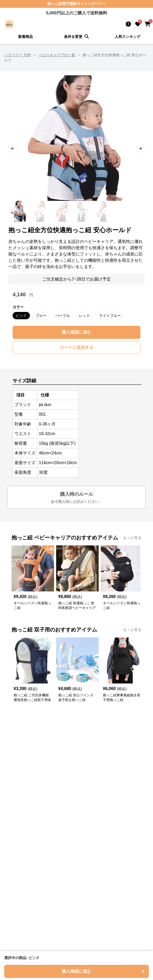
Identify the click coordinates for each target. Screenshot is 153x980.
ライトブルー (110, 316)
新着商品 (25, 37)
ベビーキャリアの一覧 (57, 55)
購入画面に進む (77, 332)
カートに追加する (77, 347)
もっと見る (132, 538)
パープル (63, 316)
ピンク (21, 316)
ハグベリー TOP (18, 55)
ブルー (41, 316)
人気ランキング (128, 37)
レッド (85, 316)
